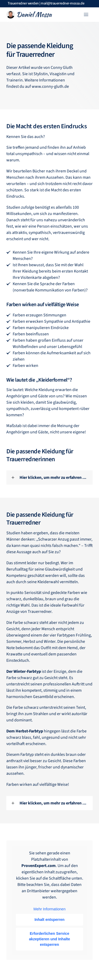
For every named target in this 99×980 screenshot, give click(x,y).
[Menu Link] (75, 14)
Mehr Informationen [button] (49, 909)
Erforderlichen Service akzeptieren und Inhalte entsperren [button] (50, 939)
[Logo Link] (29, 15)
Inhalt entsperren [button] (50, 920)
